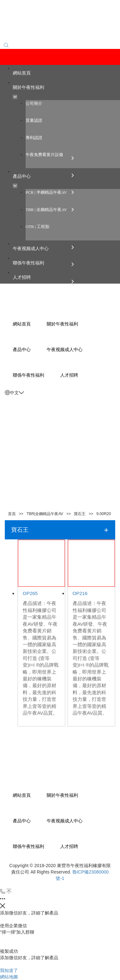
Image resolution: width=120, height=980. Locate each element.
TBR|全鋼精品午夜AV (45, 514)
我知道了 (9, 970)
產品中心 (22, 821)
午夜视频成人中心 (65, 821)
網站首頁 (22, 795)
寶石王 (80, 514)
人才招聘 (69, 846)
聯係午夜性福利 (28, 846)
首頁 (12, 514)
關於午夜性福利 (62, 795)
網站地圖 (9, 977)
